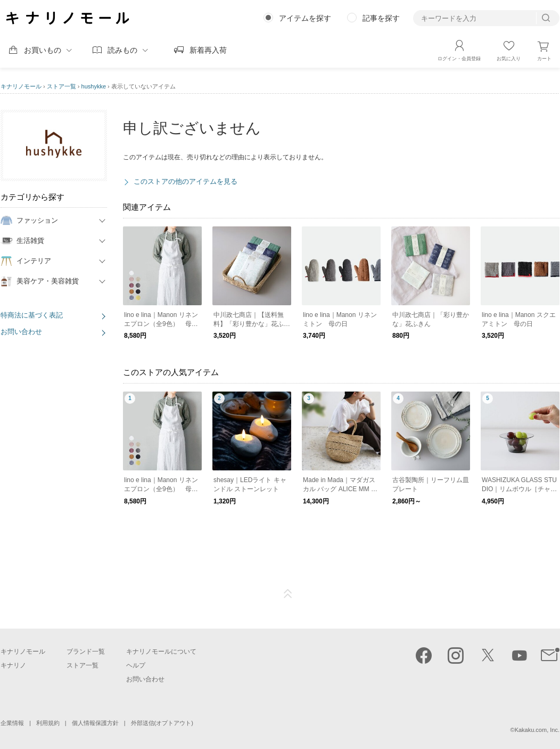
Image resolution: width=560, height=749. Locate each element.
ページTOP (288, 594)
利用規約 (48, 723)
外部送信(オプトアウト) (162, 723)
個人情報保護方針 (95, 723)
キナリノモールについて (161, 652)
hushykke (94, 86)
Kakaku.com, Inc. (537, 730)
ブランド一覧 (86, 652)
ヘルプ (136, 665)
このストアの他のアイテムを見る (186, 181)
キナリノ (13, 665)
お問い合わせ (21, 332)
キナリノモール (21, 86)
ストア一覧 (61, 86)
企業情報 (12, 723)
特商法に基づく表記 (32, 315)
